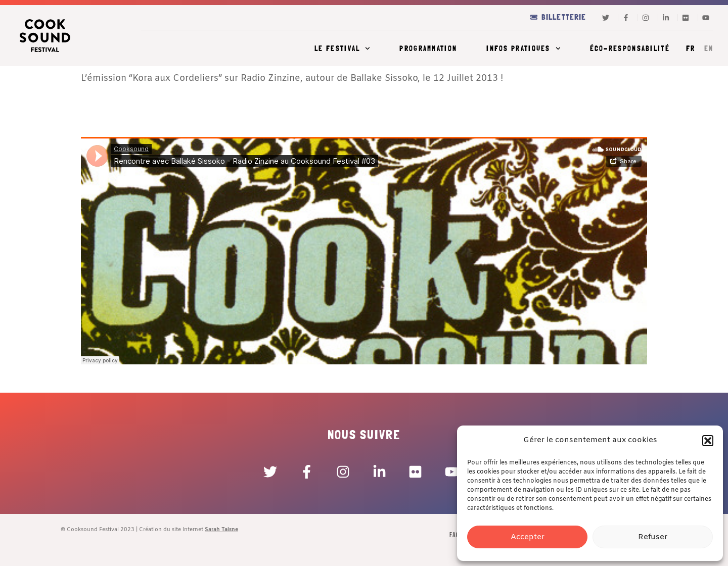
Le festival (342, 49)
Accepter (528, 537)
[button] (708, 441)
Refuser (653, 537)
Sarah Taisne (221, 530)
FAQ (454, 535)
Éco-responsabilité (630, 49)
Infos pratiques (523, 49)
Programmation (428, 49)
